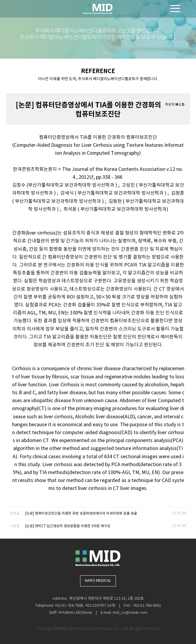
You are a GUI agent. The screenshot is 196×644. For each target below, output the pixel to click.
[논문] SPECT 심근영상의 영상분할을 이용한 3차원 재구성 (68, 526)
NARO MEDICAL (98, 581)
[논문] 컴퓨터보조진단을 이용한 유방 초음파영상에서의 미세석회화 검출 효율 (81, 514)
